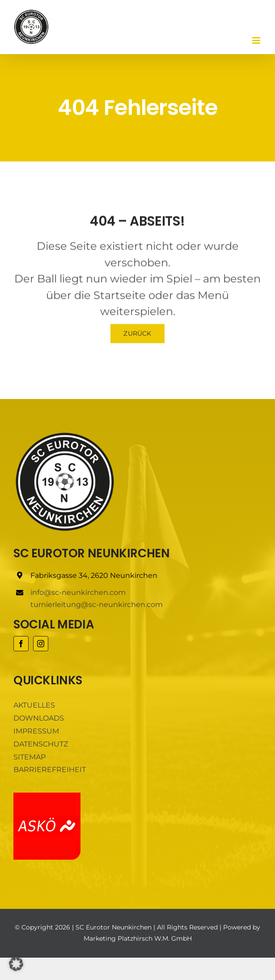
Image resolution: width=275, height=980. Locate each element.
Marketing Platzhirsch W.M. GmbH (138, 938)
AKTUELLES (34, 705)
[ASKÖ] (47, 796)
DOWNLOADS (39, 718)
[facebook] (21, 644)
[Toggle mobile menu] (257, 40)
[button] (16, 964)
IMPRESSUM (36, 731)
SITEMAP (30, 757)
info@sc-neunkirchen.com (78, 592)
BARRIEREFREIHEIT (50, 770)
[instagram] (41, 644)
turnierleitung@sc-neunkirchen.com (97, 605)
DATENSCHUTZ (41, 744)
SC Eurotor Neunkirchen (114, 927)
